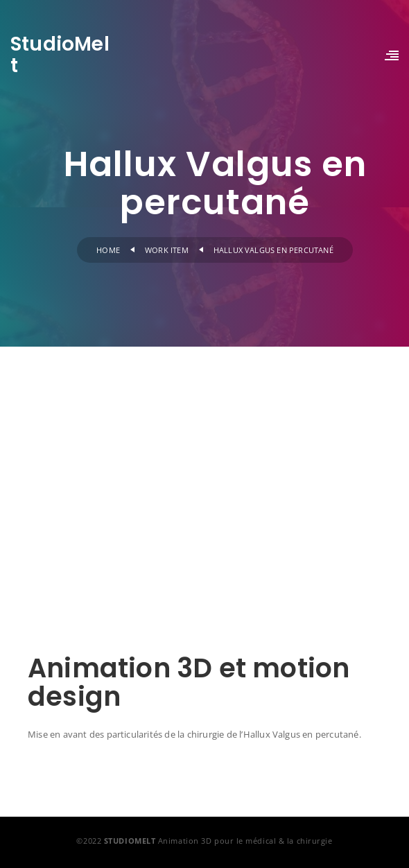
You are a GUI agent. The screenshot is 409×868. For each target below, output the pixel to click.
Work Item (167, 250)
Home (108, 250)
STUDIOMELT (130, 841)
